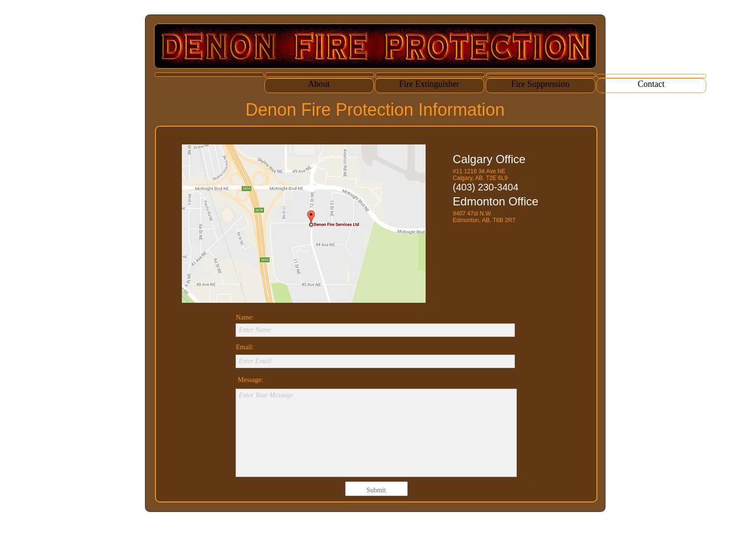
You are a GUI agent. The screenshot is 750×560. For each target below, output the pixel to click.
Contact (651, 84)
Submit (376, 490)
